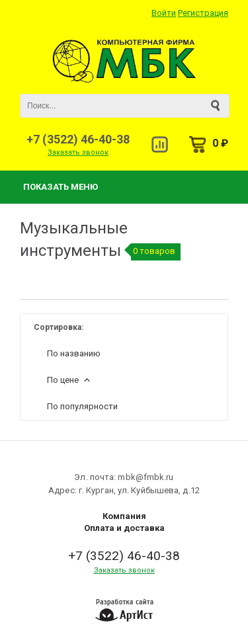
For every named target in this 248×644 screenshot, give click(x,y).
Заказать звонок (78, 152)
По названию (74, 353)
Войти (164, 13)
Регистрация (203, 13)
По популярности (82, 406)
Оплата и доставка (124, 528)
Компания (124, 516)
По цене (70, 380)
